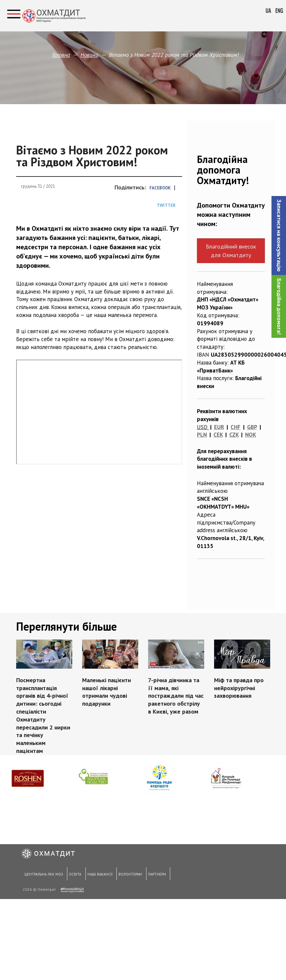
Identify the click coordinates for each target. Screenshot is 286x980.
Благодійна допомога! (279, 306)
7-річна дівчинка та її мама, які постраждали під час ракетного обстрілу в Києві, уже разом (176, 696)
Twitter (166, 205)
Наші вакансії (98, 875)
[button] (279, 235)
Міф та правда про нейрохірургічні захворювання (239, 688)
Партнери (155, 875)
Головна (61, 55)
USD (202, 427)
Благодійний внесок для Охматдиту (231, 251)
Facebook (160, 188)
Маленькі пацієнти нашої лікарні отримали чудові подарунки (107, 692)
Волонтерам (128, 875)
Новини (89, 55)
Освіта (74, 875)
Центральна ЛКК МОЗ (43, 875)
